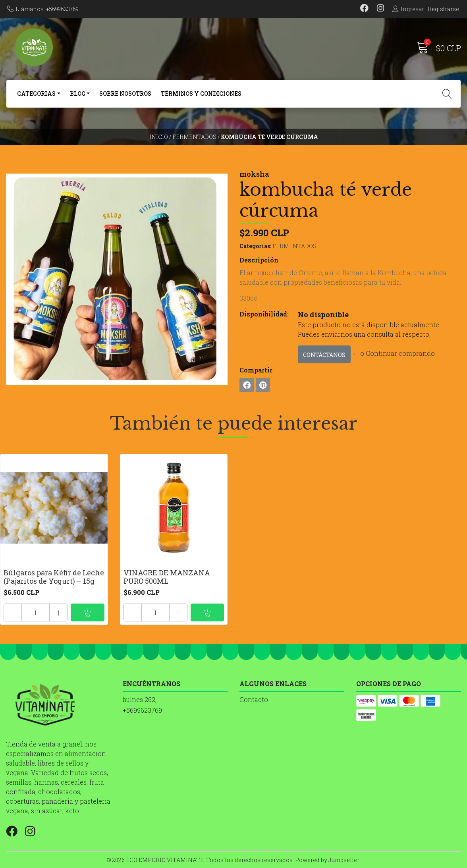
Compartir (256, 370)
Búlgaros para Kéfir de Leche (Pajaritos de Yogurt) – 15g (54, 577)
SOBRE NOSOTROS (125, 94)
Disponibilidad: (264, 314)
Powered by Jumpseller (327, 860)
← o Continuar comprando (394, 353)
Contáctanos (324, 355)
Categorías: (255, 246)
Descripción (259, 260)
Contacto (254, 699)
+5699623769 (142, 710)
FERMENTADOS (194, 137)
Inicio (159, 137)
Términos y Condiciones (201, 94)
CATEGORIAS (36, 94)
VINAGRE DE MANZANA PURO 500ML (167, 577)
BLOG (78, 94)
